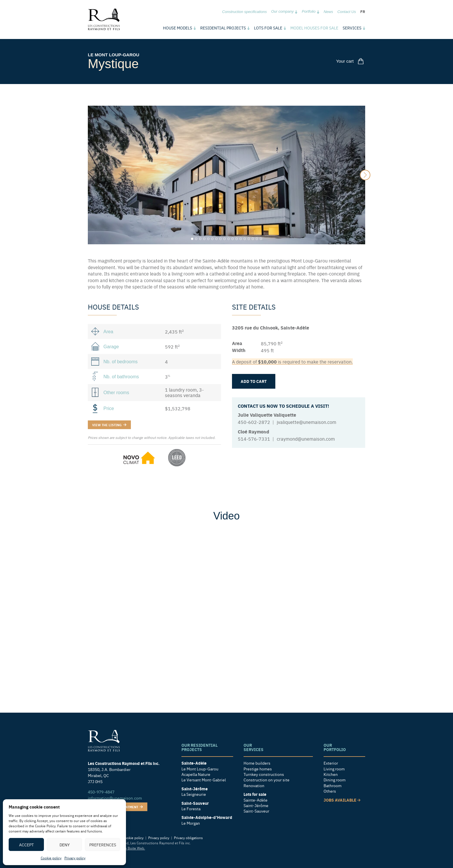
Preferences (103, 845)
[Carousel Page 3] (200, 239)
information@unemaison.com (115, 798)
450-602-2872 (254, 422)
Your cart (351, 61)
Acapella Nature (196, 774)
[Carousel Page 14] (245, 239)
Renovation (254, 786)
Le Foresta (191, 809)
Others (330, 791)
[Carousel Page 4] (204, 239)
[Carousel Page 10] (229, 239)
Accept (26, 845)
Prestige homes (258, 769)
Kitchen (331, 774)
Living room (334, 769)
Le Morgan (191, 823)
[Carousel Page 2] (196, 239)
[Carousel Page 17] (257, 239)
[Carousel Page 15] (249, 239)
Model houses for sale (314, 28)
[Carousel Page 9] (224, 239)
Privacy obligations (188, 838)
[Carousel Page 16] (253, 239)
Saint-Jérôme (256, 805)
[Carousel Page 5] (208, 239)
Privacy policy (75, 858)
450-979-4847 (101, 791)
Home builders (257, 763)
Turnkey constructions (264, 774)
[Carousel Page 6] (212, 239)
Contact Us (347, 12)
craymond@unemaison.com (306, 439)
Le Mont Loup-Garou (115, 55)
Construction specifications (245, 12)
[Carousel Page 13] (241, 239)
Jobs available (342, 800)
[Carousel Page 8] (220, 239)
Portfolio (309, 11)
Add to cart (254, 381)
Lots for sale (268, 28)
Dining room (335, 780)
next (365, 175)
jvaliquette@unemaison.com (307, 422)
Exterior (331, 763)
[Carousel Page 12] (237, 239)
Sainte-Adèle (256, 800)
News (328, 12)
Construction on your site (267, 780)
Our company (282, 11)
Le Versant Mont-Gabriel (204, 780)
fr (363, 11)
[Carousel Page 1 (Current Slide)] (192, 239)
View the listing (109, 424)
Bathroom (333, 786)
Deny (65, 845)
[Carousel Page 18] (261, 239)
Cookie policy (51, 858)
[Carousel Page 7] (216, 239)
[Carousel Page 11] (233, 239)
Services (352, 28)
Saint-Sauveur (256, 811)
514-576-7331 (254, 439)
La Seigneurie (194, 794)
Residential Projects (223, 28)
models (178, 28)
